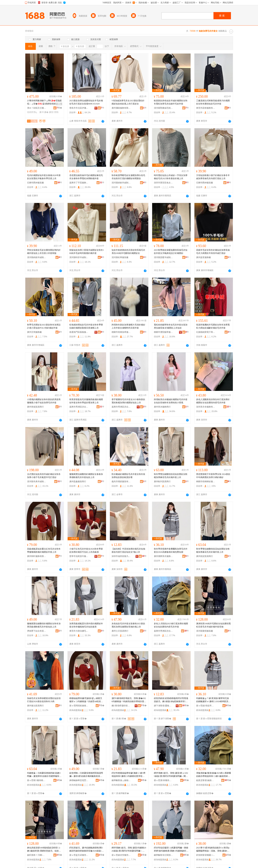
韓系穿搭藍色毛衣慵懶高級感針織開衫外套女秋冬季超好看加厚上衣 (86, 401)
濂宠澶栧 (54, 112)
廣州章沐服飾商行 (162, 407)
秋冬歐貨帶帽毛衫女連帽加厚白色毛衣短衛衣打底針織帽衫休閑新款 (128, 177)
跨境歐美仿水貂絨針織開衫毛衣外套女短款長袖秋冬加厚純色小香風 (171, 401)
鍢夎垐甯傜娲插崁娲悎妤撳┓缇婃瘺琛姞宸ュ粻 (206, 780)
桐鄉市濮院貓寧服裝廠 (163, 332)
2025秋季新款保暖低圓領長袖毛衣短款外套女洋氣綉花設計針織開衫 (171, 252)
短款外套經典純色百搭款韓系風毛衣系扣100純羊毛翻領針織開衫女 (128, 252)
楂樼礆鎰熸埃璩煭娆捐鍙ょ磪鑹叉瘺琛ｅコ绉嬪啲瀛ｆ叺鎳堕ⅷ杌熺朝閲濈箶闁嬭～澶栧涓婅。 (86, 700)
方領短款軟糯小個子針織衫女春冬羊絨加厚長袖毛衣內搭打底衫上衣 (213, 177)
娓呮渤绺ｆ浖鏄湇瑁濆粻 (37, 855)
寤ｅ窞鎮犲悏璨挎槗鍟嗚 (121, 855)
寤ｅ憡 (59, 104)
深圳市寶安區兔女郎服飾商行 (163, 183)
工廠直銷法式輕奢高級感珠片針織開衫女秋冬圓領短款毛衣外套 (213, 102)
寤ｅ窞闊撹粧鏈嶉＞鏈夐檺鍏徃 (79, 706)
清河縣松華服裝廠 (120, 257)
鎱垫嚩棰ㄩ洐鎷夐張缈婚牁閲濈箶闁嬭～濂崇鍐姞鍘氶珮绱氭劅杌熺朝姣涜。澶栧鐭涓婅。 (86, 775)
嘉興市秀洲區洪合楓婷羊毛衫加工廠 (163, 631)
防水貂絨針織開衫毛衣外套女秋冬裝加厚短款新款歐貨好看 (128, 476)
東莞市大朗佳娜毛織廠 (79, 631)
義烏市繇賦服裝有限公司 (121, 482)
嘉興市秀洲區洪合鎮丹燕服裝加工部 (79, 407)
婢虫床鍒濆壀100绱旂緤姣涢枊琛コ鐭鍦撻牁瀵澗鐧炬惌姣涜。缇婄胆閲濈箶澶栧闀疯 (44, 849)
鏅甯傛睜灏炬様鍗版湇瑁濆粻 (121, 706)
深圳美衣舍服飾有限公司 (206, 407)
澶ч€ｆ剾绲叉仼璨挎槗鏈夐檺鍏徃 (37, 108)
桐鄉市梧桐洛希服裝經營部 (121, 332)
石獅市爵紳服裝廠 (35, 183)
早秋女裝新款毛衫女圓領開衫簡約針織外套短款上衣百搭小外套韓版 (44, 252)
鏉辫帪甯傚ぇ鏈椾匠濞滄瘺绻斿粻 (121, 780)
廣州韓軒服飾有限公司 (37, 556)
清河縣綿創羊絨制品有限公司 (121, 183)
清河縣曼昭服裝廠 (205, 631)
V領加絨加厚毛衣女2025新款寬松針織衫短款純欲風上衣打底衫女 (128, 102)
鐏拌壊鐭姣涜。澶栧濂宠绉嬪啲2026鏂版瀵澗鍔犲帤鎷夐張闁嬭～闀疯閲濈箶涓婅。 (129, 849)
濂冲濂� (44, 112)
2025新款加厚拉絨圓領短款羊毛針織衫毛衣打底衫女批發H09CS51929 (86, 102)
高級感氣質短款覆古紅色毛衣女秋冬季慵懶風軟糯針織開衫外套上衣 (44, 550)
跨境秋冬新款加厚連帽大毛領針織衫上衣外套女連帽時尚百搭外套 (128, 326)
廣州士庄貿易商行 (120, 631)
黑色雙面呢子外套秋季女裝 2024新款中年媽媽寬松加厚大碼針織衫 (213, 476)
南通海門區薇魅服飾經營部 (79, 332)
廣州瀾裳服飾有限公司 (121, 108)
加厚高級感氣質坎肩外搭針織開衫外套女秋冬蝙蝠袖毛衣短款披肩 (86, 625)
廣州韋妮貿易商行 (35, 407)
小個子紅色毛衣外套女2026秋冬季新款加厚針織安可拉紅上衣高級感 (86, 550)
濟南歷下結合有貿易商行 (37, 631)
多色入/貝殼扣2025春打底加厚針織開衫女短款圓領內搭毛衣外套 (171, 625)
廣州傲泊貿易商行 (35, 706)
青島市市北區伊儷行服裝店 (79, 108)
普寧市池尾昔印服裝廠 (79, 556)
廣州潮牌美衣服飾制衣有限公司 (163, 556)
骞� (59, 108)
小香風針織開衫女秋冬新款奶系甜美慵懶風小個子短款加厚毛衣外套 (44, 401)
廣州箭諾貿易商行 (205, 556)
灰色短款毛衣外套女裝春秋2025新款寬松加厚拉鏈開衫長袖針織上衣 (128, 625)
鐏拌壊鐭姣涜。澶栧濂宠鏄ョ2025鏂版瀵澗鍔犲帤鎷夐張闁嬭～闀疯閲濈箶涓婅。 (171, 775)
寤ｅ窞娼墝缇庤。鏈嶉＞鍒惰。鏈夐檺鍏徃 (206, 706)
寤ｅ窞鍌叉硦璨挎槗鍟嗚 (79, 855)
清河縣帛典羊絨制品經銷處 (37, 482)
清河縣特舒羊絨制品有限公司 (79, 257)
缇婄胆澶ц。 (33, 112)
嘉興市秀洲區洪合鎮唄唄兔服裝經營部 (121, 407)
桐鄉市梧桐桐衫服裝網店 (206, 482)
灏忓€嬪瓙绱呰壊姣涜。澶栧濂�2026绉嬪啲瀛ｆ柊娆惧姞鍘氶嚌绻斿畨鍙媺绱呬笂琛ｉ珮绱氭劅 (129, 700)
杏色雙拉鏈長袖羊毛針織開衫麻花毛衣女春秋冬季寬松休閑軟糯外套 (86, 177)
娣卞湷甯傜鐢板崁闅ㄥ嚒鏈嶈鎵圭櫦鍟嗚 (163, 706)
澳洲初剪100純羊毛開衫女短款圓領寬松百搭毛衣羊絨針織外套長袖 (213, 625)
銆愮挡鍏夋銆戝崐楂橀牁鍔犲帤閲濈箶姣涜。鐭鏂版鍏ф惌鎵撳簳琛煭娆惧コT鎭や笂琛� (171, 700)
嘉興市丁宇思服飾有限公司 (79, 183)
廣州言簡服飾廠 (34, 332)
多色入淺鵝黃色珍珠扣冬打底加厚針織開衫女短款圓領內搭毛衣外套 (213, 401)
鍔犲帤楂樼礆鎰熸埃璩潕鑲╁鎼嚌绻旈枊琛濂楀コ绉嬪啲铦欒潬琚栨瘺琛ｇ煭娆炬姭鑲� (128, 775)
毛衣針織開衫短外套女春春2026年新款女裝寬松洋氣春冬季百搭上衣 (44, 177)
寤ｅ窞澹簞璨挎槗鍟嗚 (163, 780)
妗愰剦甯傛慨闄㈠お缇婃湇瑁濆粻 (206, 855)
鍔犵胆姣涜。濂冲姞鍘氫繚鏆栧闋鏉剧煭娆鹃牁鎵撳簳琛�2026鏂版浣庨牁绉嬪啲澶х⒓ (86, 849)
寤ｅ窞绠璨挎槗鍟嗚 (37, 780)
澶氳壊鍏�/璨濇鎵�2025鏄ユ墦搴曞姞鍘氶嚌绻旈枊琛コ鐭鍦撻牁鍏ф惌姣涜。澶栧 (214, 775)
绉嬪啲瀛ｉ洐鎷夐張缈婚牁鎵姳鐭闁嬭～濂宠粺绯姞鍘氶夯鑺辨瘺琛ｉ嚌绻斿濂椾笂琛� (44, 775)
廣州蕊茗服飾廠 (204, 257)
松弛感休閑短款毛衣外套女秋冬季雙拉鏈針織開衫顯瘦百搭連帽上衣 (86, 326)
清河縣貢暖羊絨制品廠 (163, 257)
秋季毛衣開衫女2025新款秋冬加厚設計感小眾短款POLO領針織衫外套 (44, 326)
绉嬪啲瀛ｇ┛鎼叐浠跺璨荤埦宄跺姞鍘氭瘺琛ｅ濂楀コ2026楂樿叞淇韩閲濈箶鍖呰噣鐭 (213, 700)
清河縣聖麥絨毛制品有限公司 (163, 108)
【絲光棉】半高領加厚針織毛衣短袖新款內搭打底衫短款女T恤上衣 (128, 550)
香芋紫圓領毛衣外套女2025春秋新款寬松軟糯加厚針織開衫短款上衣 (128, 401)
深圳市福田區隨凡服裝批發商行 (121, 556)
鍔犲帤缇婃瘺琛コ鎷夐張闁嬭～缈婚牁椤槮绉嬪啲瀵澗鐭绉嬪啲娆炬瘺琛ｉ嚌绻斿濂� (171, 849)
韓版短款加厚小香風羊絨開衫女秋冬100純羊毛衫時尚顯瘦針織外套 (87, 252)
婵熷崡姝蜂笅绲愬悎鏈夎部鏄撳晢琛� (79, 780)
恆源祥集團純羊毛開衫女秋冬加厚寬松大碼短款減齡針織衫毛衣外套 (213, 326)
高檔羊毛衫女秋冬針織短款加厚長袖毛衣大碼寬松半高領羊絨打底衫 (213, 252)
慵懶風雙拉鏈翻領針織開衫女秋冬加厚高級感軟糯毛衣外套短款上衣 (44, 625)
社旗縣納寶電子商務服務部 (206, 332)
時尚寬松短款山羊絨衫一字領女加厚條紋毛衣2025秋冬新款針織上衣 (171, 177)
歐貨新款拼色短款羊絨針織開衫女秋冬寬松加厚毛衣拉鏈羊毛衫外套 (171, 102)
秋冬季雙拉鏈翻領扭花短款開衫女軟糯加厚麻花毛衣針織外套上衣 (171, 476)
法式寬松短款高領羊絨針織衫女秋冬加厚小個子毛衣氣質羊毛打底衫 (44, 476)
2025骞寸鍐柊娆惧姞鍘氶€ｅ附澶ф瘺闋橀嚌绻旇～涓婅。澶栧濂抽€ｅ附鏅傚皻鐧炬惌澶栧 (213, 849)
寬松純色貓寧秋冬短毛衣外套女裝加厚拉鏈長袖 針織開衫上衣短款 (171, 326)
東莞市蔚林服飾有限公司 (206, 108)
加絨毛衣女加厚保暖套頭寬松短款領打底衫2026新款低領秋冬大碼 (44, 700)
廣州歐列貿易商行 (162, 482)
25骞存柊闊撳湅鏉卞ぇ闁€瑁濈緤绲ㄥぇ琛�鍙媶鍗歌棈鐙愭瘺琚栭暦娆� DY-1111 (44, 102)
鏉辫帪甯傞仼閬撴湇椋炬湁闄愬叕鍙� (163, 855)
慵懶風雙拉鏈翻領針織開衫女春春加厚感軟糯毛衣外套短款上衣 (86, 476)
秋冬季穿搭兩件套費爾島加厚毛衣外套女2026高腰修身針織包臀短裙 (171, 550)
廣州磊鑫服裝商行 (78, 482)
